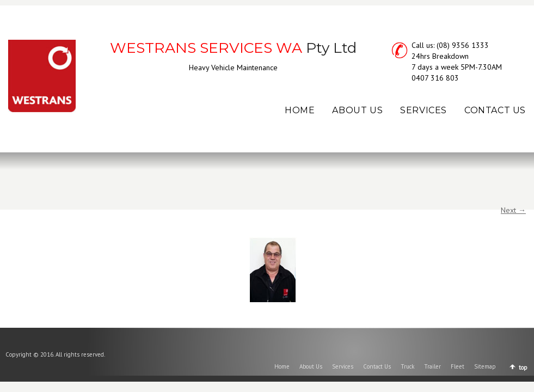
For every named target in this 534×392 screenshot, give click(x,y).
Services (343, 366)
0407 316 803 (435, 78)
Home (282, 366)
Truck (407, 366)
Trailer (432, 366)
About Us (311, 366)
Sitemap (485, 366)
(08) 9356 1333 (463, 45)
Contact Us (377, 366)
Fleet (458, 366)
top (523, 367)
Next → (513, 210)
